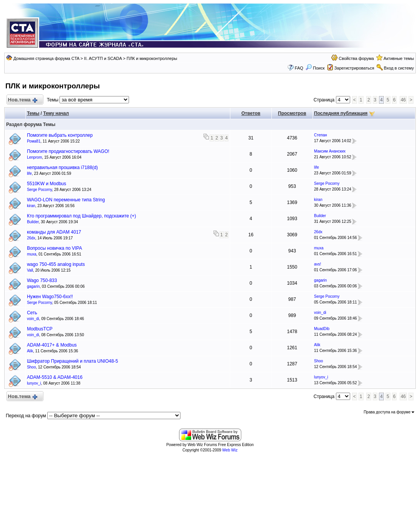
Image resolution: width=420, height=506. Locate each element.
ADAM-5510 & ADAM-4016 (55, 377)
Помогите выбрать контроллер (60, 135)
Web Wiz (230, 450)
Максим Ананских (330, 151)
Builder (33, 222)
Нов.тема (22, 100)
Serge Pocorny (39, 190)
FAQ (299, 68)
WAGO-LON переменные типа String (66, 200)
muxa (31, 254)
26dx (31, 238)
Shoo (31, 367)
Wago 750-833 (42, 280)
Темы (33, 113)
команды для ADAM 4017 (54, 232)
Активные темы (399, 58)
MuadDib (322, 329)
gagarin (33, 286)
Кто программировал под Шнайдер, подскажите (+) (81, 216)
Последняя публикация (341, 113)
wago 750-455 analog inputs (56, 264)
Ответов (251, 113)
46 (403, 100)
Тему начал (56, 113)
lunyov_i (34, 383)
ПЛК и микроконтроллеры (152, 58)
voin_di (33, 319)
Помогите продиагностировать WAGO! (68, 151)
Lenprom (34, 157)
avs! (317, 264)
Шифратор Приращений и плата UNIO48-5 (72, 361)
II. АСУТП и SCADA (103, 58)
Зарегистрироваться (354, 68)
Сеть (32, 313)
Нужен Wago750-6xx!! (50, 297)
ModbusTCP (40, 329)
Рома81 (34, 141)
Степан (321, 135)
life (29, 173)
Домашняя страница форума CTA (46, 58)
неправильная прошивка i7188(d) (62, 168)
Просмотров (292, 113)
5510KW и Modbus (46, 184)
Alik (30, 351)
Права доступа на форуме (389, 412)
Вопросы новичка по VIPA (55, 248)
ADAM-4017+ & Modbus (52, 345)
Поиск (315, 68)
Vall (30, 270)
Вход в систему (399, 68)
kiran (31, 206)
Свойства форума (356, 58)
